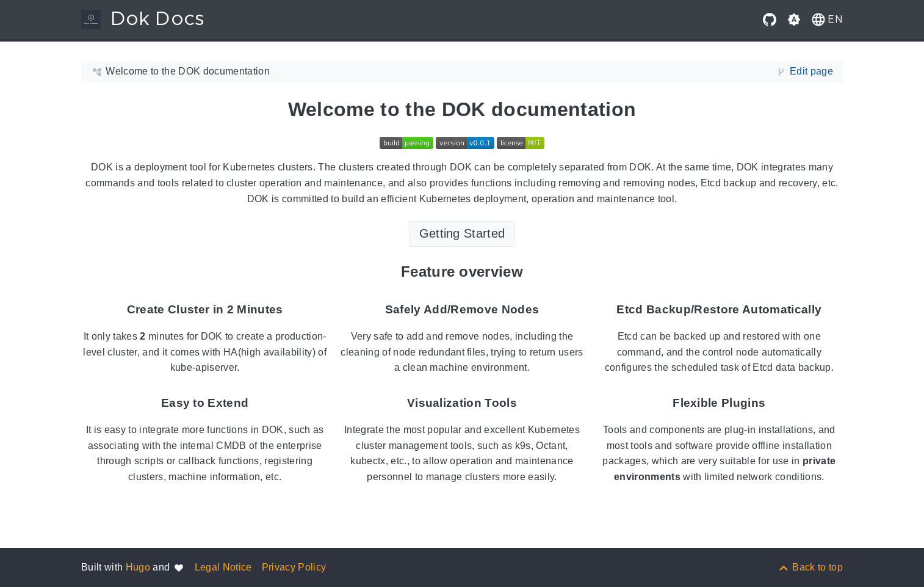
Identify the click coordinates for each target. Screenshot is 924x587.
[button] (826, 20)
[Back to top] (810, 567)
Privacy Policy (294, 567)
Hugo (138, 567)
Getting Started (462, 233)
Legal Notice (223, 567)
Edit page (811, 71)
